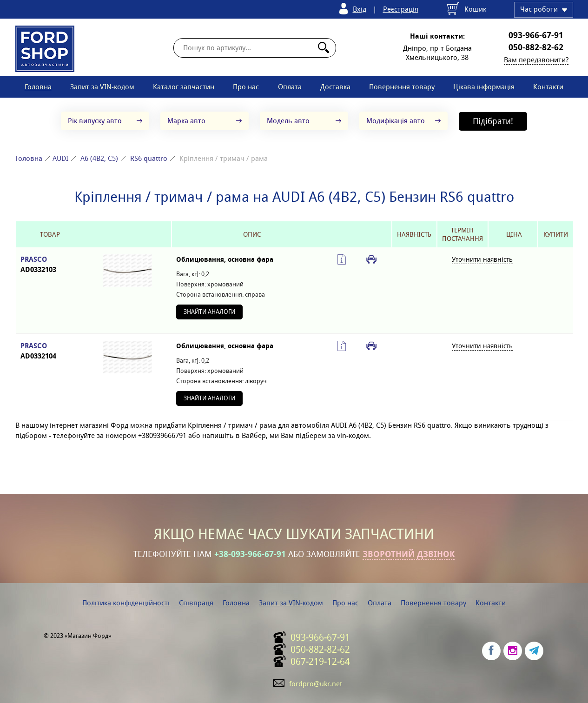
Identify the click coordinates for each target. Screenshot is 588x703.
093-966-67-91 (536, 35)
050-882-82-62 (536, 47)
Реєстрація (401, 9)
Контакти (548, 87)
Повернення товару (402, 87)
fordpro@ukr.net (316, 684)
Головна (38, 87)
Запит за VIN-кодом (102, 87)
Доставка (335, 87)
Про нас (246, 87)
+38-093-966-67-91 (250, 554)
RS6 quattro (149, 158)
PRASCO (50, 265)
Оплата (290, 87)
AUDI (60, 158)
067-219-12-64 (320, 662)
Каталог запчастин (184, 87)
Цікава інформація (484, 87)
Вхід (360, 9)
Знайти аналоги (209, 312)
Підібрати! (493, 121)
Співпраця (196, 603)
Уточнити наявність (482, 259)
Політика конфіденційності (126, 603)
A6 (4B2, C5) (99, 158)
